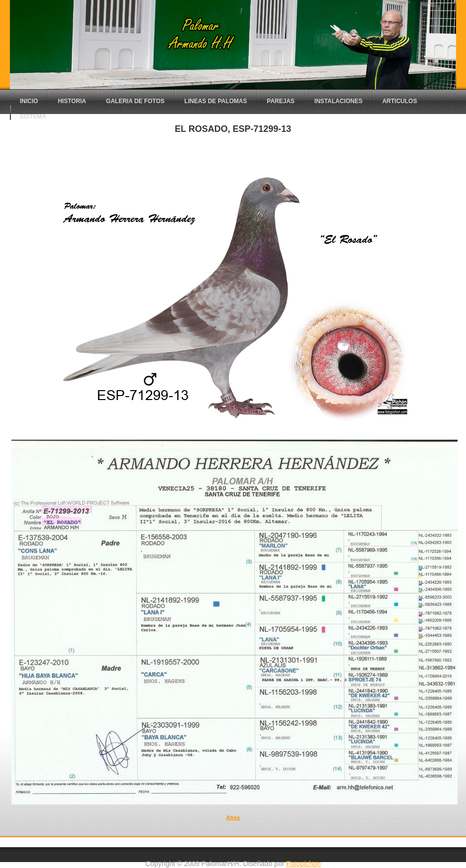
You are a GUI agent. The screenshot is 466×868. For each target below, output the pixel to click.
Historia (72, 101)
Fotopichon (303, 864)
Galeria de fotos (135, 101)
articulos (400, 101)
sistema (33, 116)
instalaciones (338, 101)
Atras (233, 817)
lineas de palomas (216, 101)
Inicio (29, 101)
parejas (281, 101)
